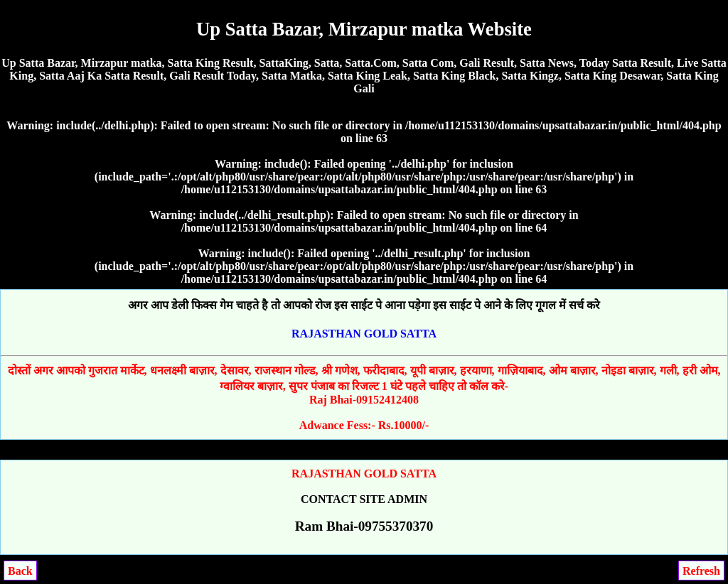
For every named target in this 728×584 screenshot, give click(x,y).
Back (20, 571)
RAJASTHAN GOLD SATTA (364, 334)
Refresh (701, 571)
